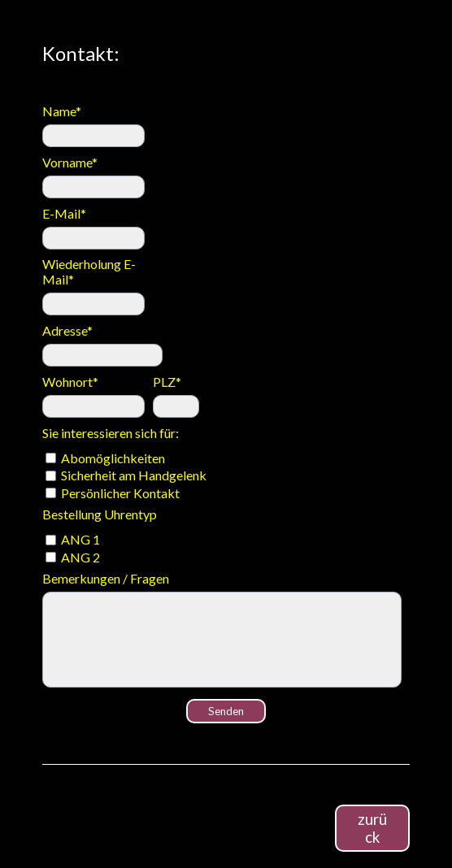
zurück (372, 828)
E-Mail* (64, 213)
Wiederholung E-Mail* (89, 271)
